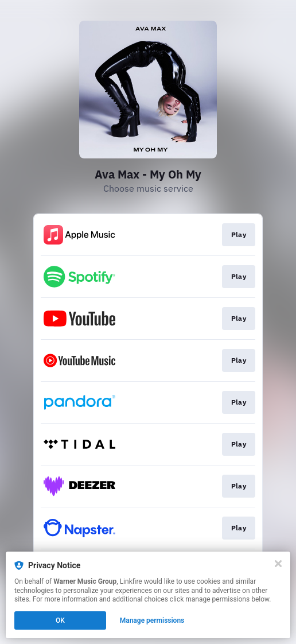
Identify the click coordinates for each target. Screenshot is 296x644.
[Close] (278, 564)
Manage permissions (152, 620)
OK (60, 620)
